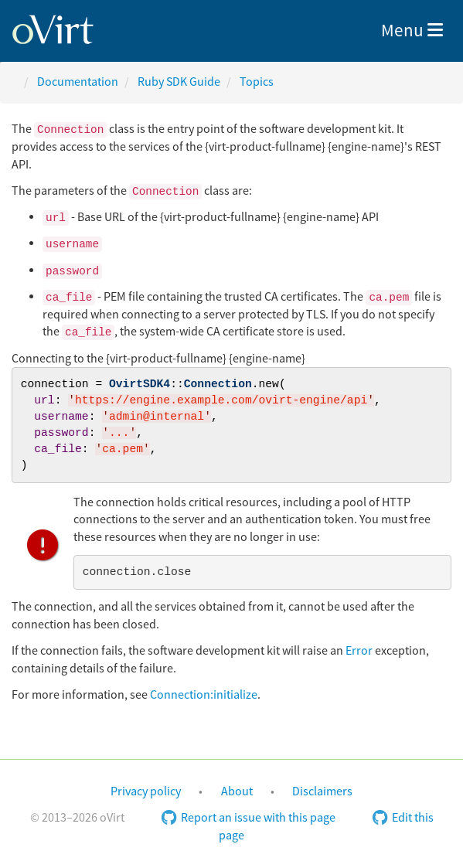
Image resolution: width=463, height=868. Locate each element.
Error (359, 651)
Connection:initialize (204, 695)
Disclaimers (322, 791)
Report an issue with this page (249, 818)
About (237, 791)
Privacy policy (146, 791)
